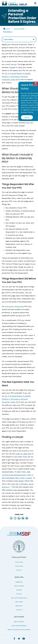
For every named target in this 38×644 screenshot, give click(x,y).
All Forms (19, 594)
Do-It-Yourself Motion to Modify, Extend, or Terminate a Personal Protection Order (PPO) (16, 76)
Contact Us (19, 610)
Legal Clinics (19, 606)
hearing (13, 64)
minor (25, 370)
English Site (19, 582)
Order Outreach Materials (19, 626)
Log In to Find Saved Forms (19, 598)
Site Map (19, 590)
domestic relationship (15, 306)
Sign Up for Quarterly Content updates (19, 630)
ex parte (18, 54)
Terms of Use (19, 562)
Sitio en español (19, 586)
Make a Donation (19, 622)
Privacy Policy (19, 566)
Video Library (19, 602)
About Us (19, 570)
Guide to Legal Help (23, 454)
